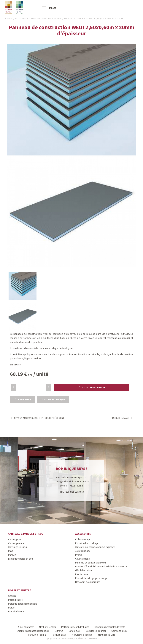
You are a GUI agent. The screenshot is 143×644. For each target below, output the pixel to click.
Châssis (12, 596)
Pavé (11, 551)
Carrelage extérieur (18, 547)
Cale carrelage (82, 559)
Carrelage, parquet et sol (26, 534)
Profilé (78, 555)
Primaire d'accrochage (87, 543)
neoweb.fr (94, 638)
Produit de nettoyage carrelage (91, 578)
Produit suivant (122, 418)
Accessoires (83, 534)
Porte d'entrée (15, 600)
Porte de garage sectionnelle (23, 604)
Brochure (22, 399)
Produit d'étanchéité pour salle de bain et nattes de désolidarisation (101, 568)
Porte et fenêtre (20, 590)
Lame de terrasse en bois (21, 559)
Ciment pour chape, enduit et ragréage (95, 547)
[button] (92, 387)
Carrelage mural (16, 543)
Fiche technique (53, 399)
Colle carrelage (83, 539)
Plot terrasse (81, 574)
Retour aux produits (24, 418)
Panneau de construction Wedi (91, 563)
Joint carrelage (83, 551)
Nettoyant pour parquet (87, 582)
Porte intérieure (16, 612)
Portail (12, 608)
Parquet (12, 555)
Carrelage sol (15, 539)
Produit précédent (51, 418)
